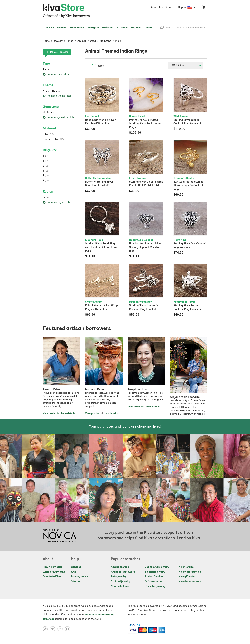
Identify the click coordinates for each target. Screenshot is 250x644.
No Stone (48, 113)
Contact (76, 567)
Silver (48, 134)
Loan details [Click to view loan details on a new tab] (68, 413)
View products (51, 413)
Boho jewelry (119, 577)
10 (46, 156)
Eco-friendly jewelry (157, 567)
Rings (46, 70)
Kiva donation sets (190, 582)
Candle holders (120, 586)
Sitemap (76, 582)
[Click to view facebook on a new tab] (68, 629)
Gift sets (107, 28)
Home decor (77, 28)
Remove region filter (57, 202)
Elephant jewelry (155, 572)
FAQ (73, 572)
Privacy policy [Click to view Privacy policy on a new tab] (79, 577)
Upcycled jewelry (155, 586)
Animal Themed (52, 91)
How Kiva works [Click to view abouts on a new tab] (52, 567)
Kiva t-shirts (186, 567)
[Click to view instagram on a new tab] (61, 629)
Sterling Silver (53, 139)
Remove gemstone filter (59, 117)
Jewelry (49, 28)
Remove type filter (56, 74)
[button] (162, 28)
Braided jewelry (120, 582)
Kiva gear (93, 28)
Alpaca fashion (120, 567)
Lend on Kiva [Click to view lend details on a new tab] (188, 538)
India (46, 198)
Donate (148, 28)
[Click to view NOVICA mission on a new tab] (60, 536)
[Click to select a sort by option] (185, 65)
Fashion (62, 28)
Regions (136, 28)
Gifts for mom (153, 582)
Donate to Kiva (52, 577)
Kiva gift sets (187, 577)
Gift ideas (122, 28)
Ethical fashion (154, 577)
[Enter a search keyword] (182, 28)
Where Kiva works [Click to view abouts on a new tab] (54, 572)
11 (46, 161)
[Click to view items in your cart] (203, 8)
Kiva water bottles (190, 572)
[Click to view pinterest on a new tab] (46, 629)
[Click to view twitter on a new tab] (54, 629)
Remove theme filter (57, 96)
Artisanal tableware (123, 572)
